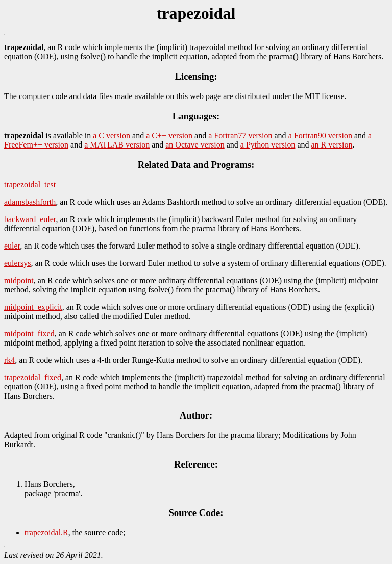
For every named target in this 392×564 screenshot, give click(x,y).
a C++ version (169, 136)
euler (12, 246)
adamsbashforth (30, 202)
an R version (332, 145)
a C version (112, 136)
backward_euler (30, 219)
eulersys (17, 263)
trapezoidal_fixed (33, 377)
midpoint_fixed (29, 334)
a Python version (268, 145)
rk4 (9, 360)
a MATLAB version (117, 145)
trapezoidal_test (30, 185)
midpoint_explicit (33, 307)
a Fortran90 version (320, 136)
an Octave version (195, 145)
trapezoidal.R (46, 533)
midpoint (19, 280)
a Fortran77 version (240, 136)
